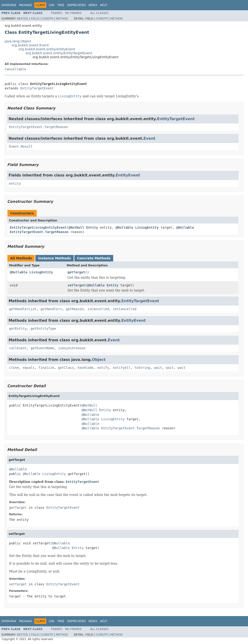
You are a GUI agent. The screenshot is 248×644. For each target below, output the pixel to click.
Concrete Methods (94, 258)
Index (93, 5)
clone (14, 368)
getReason (75, 309)
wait (158, 368)
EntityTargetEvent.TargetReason (38, 127)
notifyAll (122, 368)
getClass (66, 368)
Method (62, 19)
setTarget (76, 285)
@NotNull (76, 227)
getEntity (18, 329)
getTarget (76, 272)
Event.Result (21, 146)
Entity (92, 227)
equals (29, 368)
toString (142, 368)
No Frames (73, 13)
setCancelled (125, 309)
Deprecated (76, 5)
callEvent (18, 348)
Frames (57, 13)
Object (99, 360)
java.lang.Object (18, 41)
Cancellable (15, 69)
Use (52, 5)
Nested (22, 19)
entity (15, 183)
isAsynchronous (72, 348)
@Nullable (124, 227)
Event (149, 138)
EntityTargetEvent (37, 88)
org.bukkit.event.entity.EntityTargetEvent (59, 53)
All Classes (99, 13)
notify (103, 368)
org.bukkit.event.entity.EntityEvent (47, 49)
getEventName (42, 348)
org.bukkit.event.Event (30, 45)
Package (25, 5)
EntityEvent (128, 175)
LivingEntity (147, 227)
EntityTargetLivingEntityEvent (38, 227)
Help (104, 5)
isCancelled (98, 309)
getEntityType (43, 329)
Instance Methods (54, 258)
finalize (46, 368)
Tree (61, 5)
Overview (9, 5)
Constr (47, 19)
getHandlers (51, 309)
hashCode (85, 368)
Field (35, 19)
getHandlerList (23, 309)
